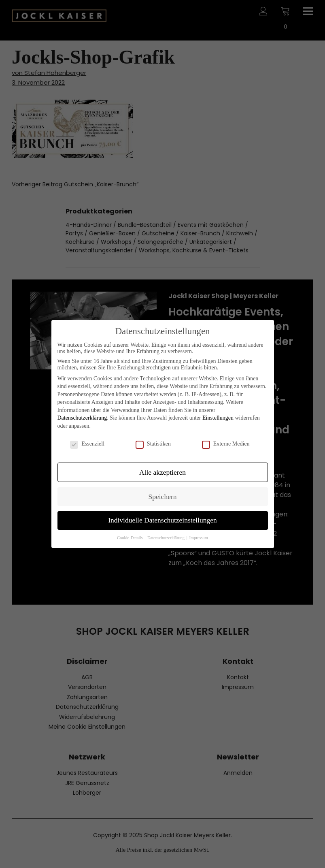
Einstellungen (218, 418)
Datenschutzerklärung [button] (167, 538)
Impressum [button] (199, 538)
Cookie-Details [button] (130, 538)
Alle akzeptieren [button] (162, 472)
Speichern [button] (163, 497)
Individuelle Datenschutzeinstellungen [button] (162, 520)
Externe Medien (226, 444)
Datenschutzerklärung (82, 418)
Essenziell (87, 444)
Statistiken (153, 444)
